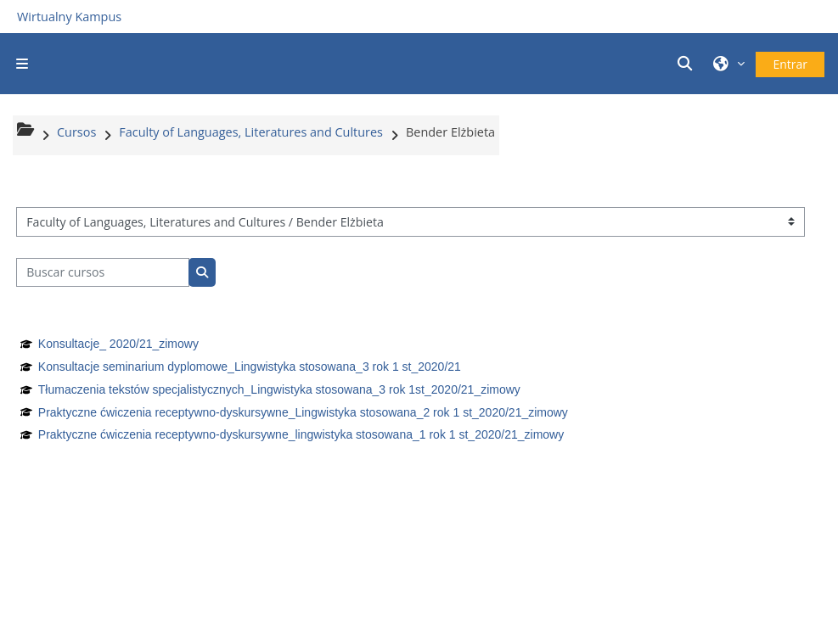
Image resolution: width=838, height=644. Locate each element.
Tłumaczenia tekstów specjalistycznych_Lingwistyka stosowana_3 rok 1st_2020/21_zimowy (279, 389)
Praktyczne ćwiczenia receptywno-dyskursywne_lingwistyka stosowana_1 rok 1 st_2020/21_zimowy (301, 434)
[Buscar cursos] (103, 273)
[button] (687, 63)
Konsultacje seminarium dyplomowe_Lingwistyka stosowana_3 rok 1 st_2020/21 (250, 367)
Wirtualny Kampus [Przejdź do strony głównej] (69, 17)
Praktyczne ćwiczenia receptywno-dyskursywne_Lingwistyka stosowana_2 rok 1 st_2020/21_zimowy (303, 412)
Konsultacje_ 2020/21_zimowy (118, 344)
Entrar (790, 64)
